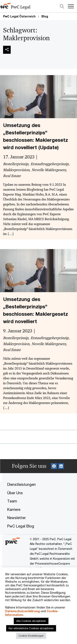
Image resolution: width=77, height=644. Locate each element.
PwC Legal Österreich (19, 16)
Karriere (14, 509)
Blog (45, 16)
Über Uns (15, 493)
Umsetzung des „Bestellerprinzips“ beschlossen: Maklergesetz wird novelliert (36, 310)
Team (12, 501)
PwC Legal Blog (21, 526)
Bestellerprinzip (16, 164)
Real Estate (12, 176)
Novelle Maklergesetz (49, 170)
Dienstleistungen (21, 484)
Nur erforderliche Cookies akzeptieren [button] (31, 628)
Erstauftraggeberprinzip (50, 164)
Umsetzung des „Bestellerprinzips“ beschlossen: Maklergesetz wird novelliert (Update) (36, 136)
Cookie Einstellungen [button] (31, 636)
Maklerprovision (16, 170)
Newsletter (16, 518)
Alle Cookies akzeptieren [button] (31, 621)
